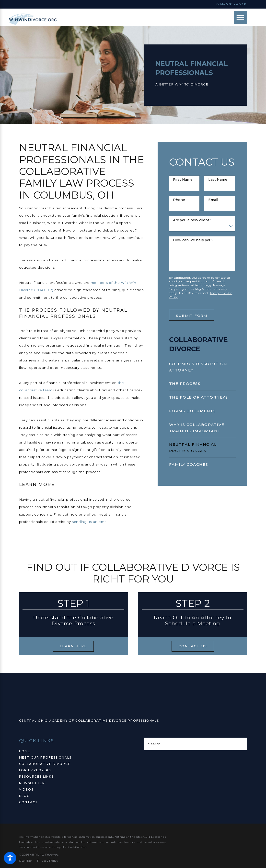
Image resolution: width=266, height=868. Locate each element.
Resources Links (36, 777)
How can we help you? (193, 240)
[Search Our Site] (241, 744)
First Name (183, 180)
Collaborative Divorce (45, 764)
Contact (29, 802)
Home (25, 751)
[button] (10, 858)
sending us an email (90, 522)
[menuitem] (202, 367)
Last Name (218, 180)
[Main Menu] (240, 18)
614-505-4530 (232, 4)
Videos (26, 789)
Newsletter (32, 783)
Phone (179, 200)
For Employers (35, 770)
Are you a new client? (192, 220)
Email (213, 200)
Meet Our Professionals (45, 757)
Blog (24, 796)
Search (154, 744)
